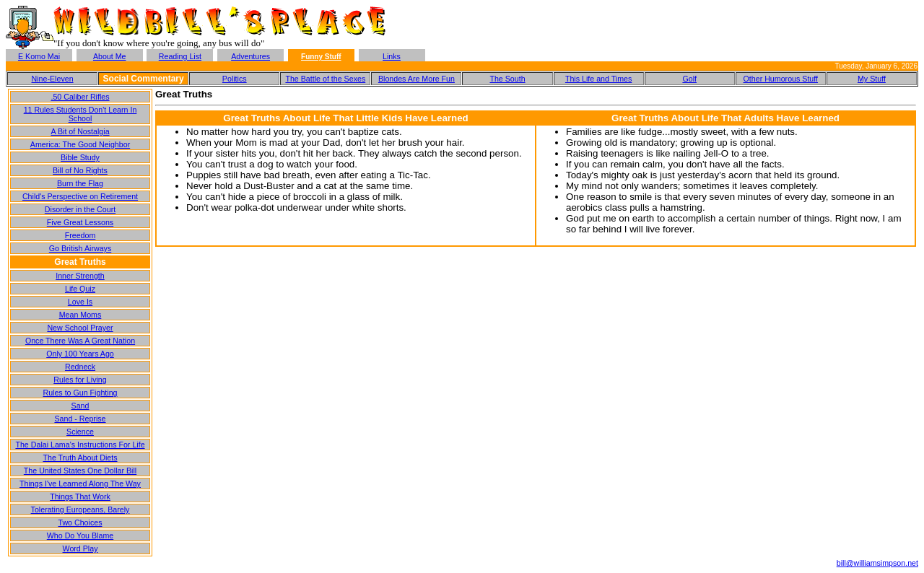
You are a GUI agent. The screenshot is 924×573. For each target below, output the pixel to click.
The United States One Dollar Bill (80, 471)
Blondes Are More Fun (417, 79)
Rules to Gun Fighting (80, 393)
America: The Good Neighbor (80, 144)
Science (80, 432)
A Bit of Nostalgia (80, 131)
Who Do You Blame (80, 535)
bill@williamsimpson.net (877, 563)
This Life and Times (598, 79)
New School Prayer (80, 328)
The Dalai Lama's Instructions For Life (80, 445)
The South (507, 79)
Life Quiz (80, 289)
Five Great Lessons (80, 222)
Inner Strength (80, 276)
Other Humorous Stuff (781, 79)
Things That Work (80, 497)
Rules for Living (80, 380)
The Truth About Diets (80, 458)
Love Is (80, 302)
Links (392, 56)
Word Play (80, 548)
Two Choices (80, 522)
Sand (80, 406)
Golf (689, 79)
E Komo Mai (39, 56)
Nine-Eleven (53, 79)
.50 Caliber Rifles (80, 97)
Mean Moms (80, 315)
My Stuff (872, 79)
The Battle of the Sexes (325, 79)
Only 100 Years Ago (80, 354)
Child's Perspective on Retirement (80, 196)
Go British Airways (80, 248)
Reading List (180, 56)
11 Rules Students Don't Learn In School (80, 114)
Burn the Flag (80, 183)
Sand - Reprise (80, 419)
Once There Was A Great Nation (80, 341)
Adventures (250, 56)
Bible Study (80, 157)
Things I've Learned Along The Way (80, 484)
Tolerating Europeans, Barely (80, 509)
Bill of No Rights (80, 170)
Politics (235, 79)
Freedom (80, 235)
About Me (110, 56)
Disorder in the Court (80, 209)
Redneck (80, 367)
